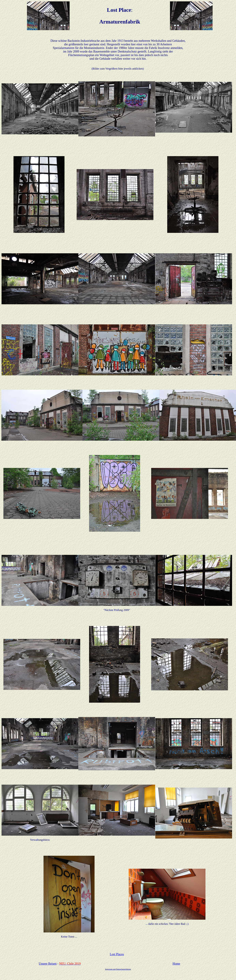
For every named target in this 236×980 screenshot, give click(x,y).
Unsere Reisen (48, 964)
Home (176, 964)
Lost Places (117, 954)
